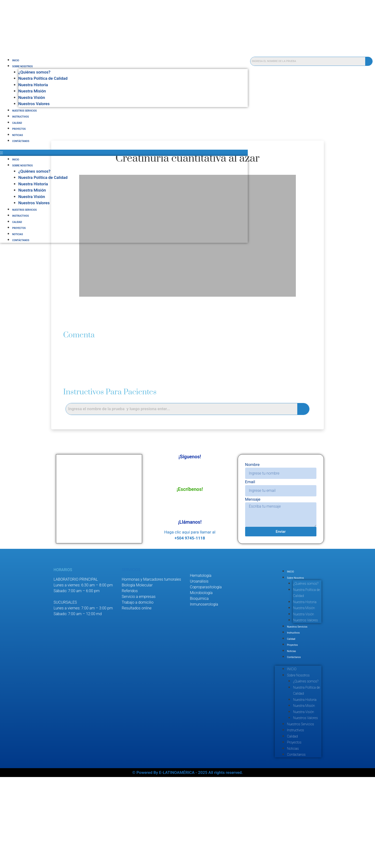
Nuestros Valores (34, 104)
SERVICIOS (131, 582)
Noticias (18, 135)
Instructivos (21, 117)
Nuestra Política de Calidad (43, 78)
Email (250, 494)
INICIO (16, 60)
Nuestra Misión (32, 91)
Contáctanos (21, 141)
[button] (131, 153)
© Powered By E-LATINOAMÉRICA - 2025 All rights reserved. (187, 863)
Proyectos (19, 129)
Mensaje (253, 511)
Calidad (17, 123)
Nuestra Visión (32, 97)
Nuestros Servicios (25, 111)
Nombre (252, 476)
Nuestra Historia (33, 85)
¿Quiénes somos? (34, 72)
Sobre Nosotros (22, 66)
